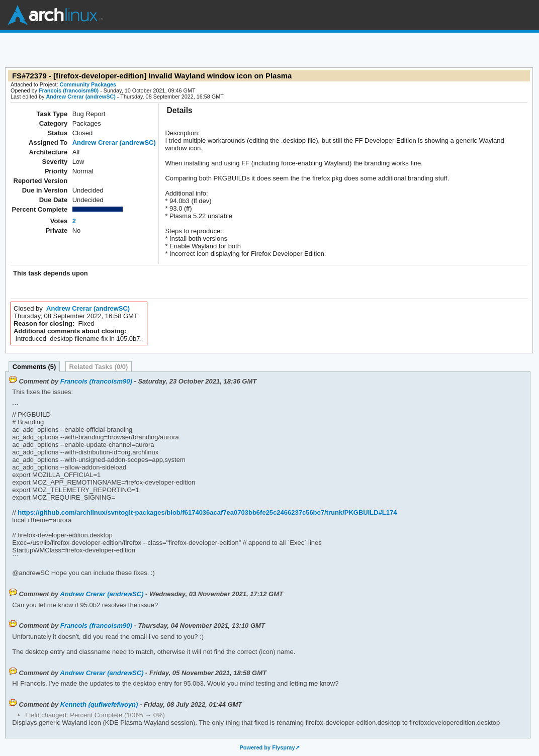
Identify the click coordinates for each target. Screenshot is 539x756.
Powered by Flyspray (267, 747)
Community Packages (88, 84)
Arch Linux (55, 15)
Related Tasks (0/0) (99, 367)
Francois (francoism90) (69, 90)
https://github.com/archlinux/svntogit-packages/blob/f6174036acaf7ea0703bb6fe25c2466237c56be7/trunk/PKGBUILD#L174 (207, 512)
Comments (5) (34, 367)
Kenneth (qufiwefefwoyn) (99, 704)
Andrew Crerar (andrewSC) (80, 97)
